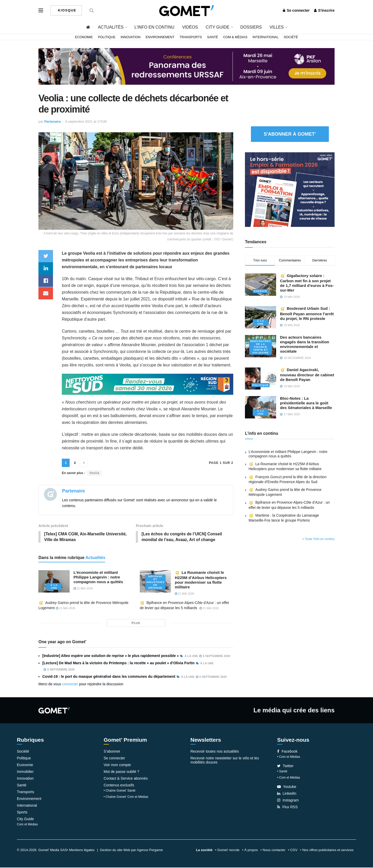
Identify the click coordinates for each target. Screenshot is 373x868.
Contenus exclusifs (119, 786)
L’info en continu (155, 27)
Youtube (287, 787)
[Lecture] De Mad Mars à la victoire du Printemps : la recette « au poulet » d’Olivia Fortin (118, 663)
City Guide (218, 27)
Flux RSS (287, 807)
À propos (251, 850)
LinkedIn (287, 794)
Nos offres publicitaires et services (328, 850)
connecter (70, 684)
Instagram (288, 801)
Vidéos (190, 27)
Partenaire (52, 121)
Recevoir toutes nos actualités (215, 752)
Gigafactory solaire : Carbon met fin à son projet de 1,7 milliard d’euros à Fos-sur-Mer (307, 283)
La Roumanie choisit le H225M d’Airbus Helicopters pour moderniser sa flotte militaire (201, 580)
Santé (212, 37)
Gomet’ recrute (229, 850)
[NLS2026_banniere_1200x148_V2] (148, 384)
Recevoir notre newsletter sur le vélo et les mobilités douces (225, 761)
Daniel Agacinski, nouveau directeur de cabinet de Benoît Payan (307, 375)
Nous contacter (274, 850)
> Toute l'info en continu (318, 539)
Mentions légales (82, 850)
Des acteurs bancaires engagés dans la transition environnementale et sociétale (305, 344)
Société (291, 37)
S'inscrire (324, 10)
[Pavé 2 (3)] (290, 189)
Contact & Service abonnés (126, 779)
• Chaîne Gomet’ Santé (120, 791)
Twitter (285, 766)
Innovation (131, 37)
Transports (191, 37)
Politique (107, 37)
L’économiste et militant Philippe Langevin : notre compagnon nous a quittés (98, 577)
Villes (277, 27)
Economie (84, 37)
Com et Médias (27, 825)
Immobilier (25, 772)
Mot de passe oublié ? (121, 772)
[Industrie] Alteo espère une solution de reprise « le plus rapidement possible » (111, 656)
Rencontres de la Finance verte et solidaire (261, 347)
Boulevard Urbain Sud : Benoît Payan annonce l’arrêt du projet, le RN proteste (307, 313)
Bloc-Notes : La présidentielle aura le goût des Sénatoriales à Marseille (306, 403)
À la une (54, 587)
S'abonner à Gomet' (290, 134)
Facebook (287, 752)
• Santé (282, 772)
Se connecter (296, 10)
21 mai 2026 (83, 589)
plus (136, 623)
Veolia (94, 473)
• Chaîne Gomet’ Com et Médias (126, 797)
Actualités (111, 27)
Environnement (160, 37)
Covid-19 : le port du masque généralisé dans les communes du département (109, 677)
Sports (22, 813)
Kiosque (66, 10)
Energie (261, 291)
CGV (294, 850)
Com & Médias (235, 37)
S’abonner (112, 752)
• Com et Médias (289, 757)
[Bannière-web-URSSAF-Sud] (186, 66)
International (265, 37)
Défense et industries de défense (155, 583)
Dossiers (251, 27)
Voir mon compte (117, 765)
